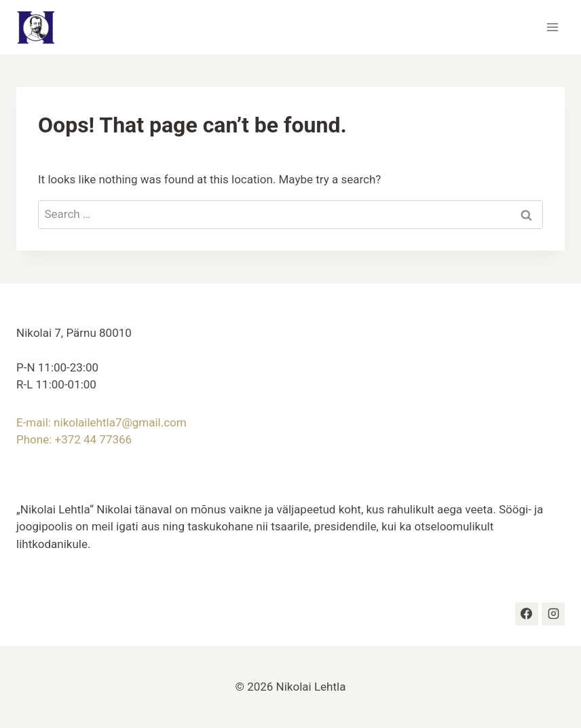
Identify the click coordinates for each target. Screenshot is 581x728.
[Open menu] (552, 27)
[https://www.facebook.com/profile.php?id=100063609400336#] (527, 614)
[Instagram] (553, 614)
